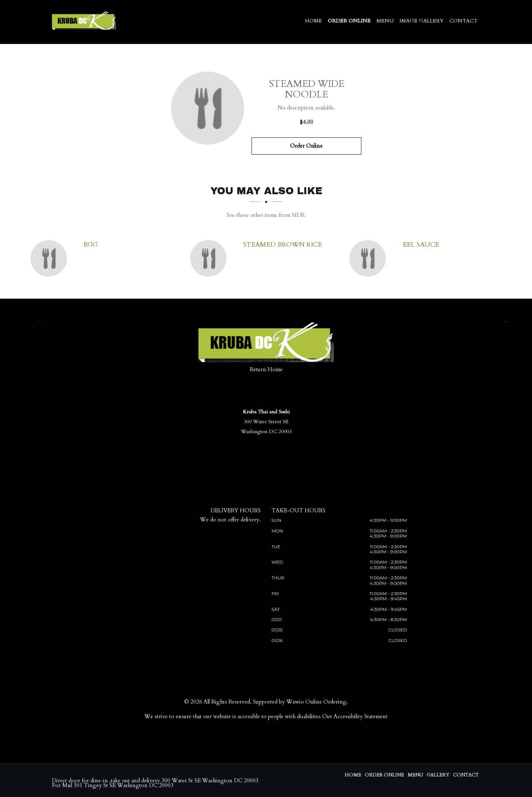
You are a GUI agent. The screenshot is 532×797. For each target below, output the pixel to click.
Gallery (438, 775)
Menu (385, 21)
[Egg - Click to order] (51, 258)
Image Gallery (421, 21)
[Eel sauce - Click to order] (369, 258)
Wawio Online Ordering (316, 702)
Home (313, 21)
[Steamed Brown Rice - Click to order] (210, 258)
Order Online (349, 21)
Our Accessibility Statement (355, 716)
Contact (463, 21)
